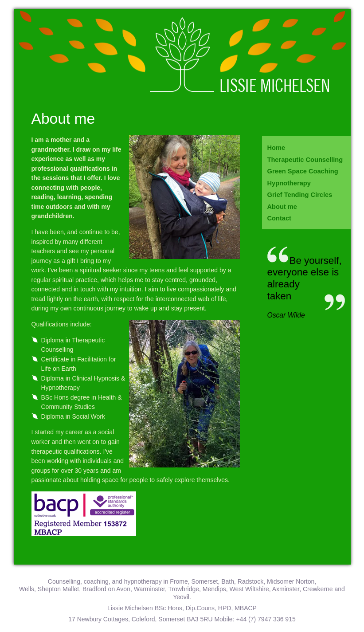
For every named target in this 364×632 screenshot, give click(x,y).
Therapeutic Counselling (305, 160)
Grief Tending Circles (300, 195)
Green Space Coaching (303, 171)
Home (276, 148)
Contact (279, 218)
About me (282, 207)
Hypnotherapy (289, 183)
